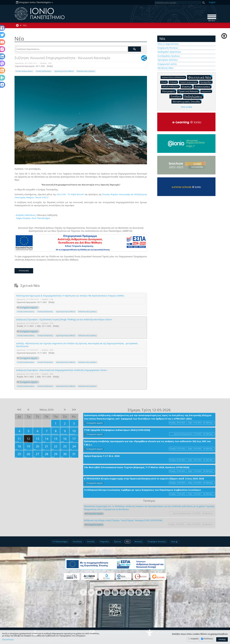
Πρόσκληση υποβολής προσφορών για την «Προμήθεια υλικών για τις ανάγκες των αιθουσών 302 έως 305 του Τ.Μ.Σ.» (147, 443)
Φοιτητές (138, 542)
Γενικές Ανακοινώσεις (24, 71)
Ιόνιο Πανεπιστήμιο (41, 218)
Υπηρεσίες (104, 542)
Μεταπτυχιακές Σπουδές (187, 101)
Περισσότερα (8, 640)
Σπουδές (91, 542)
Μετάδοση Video (166, 68)
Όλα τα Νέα (186, 107)
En (212, 2)
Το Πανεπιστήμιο (60, 542)
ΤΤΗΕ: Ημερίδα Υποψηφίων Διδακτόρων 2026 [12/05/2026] (117, 430)
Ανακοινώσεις (203, 86)
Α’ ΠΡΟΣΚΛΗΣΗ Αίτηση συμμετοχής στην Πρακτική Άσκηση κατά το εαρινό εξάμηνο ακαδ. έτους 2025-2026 (144, 479)
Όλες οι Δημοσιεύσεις (168, 44)
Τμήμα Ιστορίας (23, 218)
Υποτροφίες (169, 91)
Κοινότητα (77, 542)
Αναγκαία (195, 639)
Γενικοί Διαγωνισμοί (189, 82)
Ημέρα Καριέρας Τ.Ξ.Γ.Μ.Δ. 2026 (102, 456)
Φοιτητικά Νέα (200, 77)
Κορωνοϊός (207, 91)
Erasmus (187, 86)
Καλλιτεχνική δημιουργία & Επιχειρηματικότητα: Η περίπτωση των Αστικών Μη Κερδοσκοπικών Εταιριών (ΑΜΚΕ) (70, 296)
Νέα (25, 25)
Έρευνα (117, 542)
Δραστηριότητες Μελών (64, 71)
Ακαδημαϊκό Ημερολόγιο (169, 52)
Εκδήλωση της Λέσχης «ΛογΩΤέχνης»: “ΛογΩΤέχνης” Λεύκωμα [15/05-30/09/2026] (123, 520)
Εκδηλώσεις (194, 96)
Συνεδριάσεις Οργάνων (169, 56)
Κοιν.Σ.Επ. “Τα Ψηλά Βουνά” (70, 194)
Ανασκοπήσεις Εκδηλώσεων (174, 77)
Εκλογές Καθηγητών (171, 86)
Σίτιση (165, 82)
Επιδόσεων (208, 639)
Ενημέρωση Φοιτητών (168, 48)
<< (19, 410)
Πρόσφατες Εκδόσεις (168, 60)
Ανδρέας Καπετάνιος (26, 215)
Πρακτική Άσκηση (189, 91)
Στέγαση (174, 82)
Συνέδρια (176, 96)
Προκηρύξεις (206, 82)
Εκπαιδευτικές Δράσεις (86, 71)
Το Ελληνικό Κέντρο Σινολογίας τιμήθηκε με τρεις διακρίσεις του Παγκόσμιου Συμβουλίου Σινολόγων (142, 490)
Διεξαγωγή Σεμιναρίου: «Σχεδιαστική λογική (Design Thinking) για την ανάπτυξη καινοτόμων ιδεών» (64, 319)
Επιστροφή (24, 270)
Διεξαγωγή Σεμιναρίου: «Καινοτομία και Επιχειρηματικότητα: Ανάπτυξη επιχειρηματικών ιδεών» (62, 370)
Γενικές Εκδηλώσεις (44, 71)
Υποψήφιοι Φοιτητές (157, 542)
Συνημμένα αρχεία (28, 307)
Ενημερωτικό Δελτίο (167, 64)
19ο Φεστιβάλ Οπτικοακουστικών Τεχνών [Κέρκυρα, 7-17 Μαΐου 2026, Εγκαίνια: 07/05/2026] (137, 467)
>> (74, 410)
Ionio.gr (174, 542)
